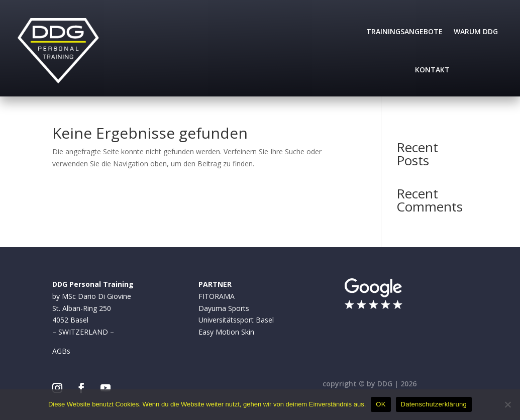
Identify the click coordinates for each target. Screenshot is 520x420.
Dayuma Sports (224, 308)
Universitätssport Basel (236, 320)
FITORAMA (217, 296)
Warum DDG (476, 31)
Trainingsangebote (404, 31)
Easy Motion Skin (226, 332)
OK (381, 404)
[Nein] (507, 404)
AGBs (61, 351)
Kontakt (432, 70)
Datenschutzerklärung (434, 404)
